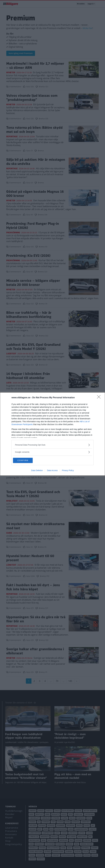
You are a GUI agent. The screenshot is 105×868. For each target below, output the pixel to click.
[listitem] (52, 445)
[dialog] (52, 434)
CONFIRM (26, 460)
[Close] (100, 398)
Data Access (52, 471)
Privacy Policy (68, 471)
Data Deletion (37, 471)
